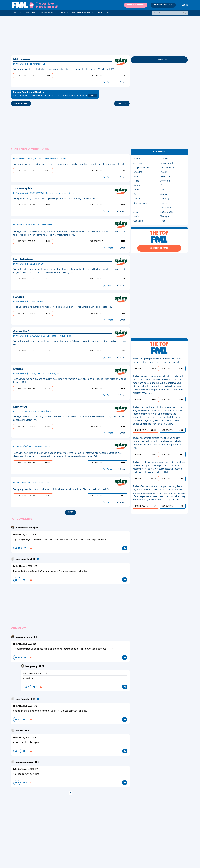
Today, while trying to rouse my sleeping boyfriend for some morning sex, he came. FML (56, 199)
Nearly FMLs (103, 13)
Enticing (18, 369)
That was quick (23, 189)
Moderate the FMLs (163, 5)
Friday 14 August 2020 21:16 (25, 738)
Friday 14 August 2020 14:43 (25, 566)
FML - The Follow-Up (82, 13)
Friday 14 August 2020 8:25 (25, 535)
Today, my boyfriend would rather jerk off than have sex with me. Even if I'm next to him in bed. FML (62, 490)
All (14, 13)
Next (70, 512)
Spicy (35, 13)
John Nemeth (22, 559)
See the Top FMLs (159, 248)
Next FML (122, 104)
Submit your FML (136, 5)
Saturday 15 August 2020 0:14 (26, 769)
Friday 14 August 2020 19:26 (35, 673)
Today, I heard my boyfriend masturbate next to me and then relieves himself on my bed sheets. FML (62, 307)
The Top (64, 13)
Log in (185, 5)
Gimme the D (21, 332)
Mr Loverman (22, 59)
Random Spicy (49, 13)
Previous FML (21, 104)
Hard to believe (23, 260)
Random (24, 13)
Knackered (20, 407)
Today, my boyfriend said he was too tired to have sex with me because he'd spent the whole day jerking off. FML (69, 164)
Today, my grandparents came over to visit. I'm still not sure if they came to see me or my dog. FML (157, 361)
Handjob (19, 297)
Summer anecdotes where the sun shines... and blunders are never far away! (55, 94)
